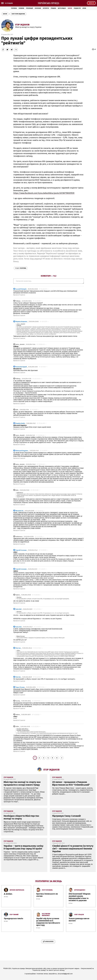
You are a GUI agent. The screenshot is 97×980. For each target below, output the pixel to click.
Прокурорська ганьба (14, 919)
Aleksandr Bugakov (22, 451)
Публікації (29, 8)
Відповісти (16, 295)
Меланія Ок (19, 511)
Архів (84, 8)
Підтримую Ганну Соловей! (67, 816)
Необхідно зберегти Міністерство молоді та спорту (21, 817)
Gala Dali (19, 609)
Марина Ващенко (21, 322)
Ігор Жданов (22, 25)
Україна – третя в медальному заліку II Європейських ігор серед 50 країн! (24, 847)
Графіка (53, 8)
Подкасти (77, 8)
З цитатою (22, 295)
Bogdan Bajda (20, 423)
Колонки (38, 8)
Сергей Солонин (21, 550)
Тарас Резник (20, 687)
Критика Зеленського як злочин (47, 895)
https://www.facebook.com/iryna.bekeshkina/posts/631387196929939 (44, 193)
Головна (14, 8)
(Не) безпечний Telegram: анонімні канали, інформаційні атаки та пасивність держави (80, 897)
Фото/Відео (62, 8)
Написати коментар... (49, 281)
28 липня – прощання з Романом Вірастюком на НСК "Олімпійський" (71, 783)
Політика (21, 268)
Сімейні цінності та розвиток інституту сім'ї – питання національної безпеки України (73, 849)
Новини (21, 8)
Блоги (70, 8)
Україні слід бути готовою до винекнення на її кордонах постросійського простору (48, 922)
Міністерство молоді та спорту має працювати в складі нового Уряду (22, 783)
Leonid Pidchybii (21, 289)
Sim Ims (18, 648)
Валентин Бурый (21, 367)
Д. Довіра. (8, 894)
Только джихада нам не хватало (79, 920)
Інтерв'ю (46, 8)
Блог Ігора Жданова (18, 14)
